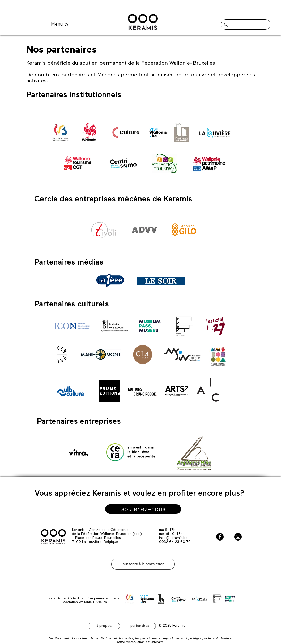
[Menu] (59, 25)
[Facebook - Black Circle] (220, 537)
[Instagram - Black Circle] (238, 537)
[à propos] (104, 626)
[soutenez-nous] (143, 509)
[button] (143, 564)
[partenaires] (140, 626)
